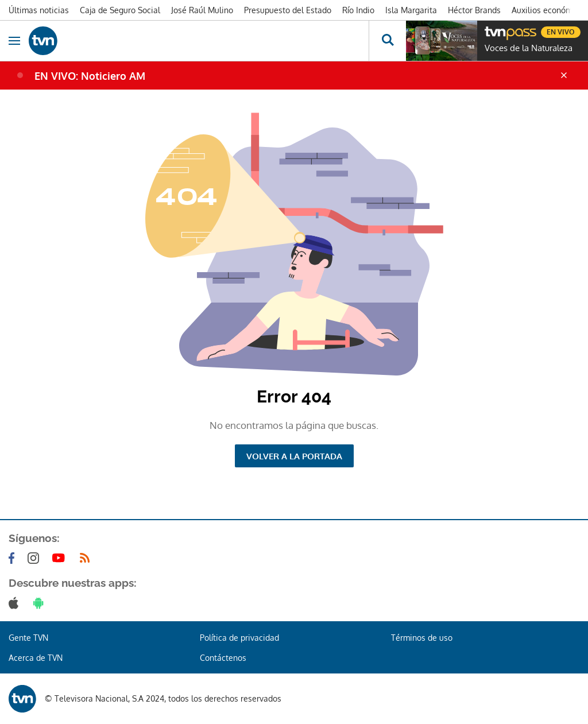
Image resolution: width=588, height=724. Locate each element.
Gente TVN (28, 638)
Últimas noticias (39, 10)
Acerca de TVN (36, 658)
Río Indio (358, 10)
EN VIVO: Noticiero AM (90, 76)
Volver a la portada (294, 456)
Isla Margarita (411, 10)
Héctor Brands (474, 10)
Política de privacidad (239, 638)
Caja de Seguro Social (120, 10)
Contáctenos (223, 658)
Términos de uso (422, 638)
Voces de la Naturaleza (529, 48)
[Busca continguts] (387, 41)
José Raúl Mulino (202, 10)
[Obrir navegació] (14, 41)
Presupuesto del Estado (288, 10)
